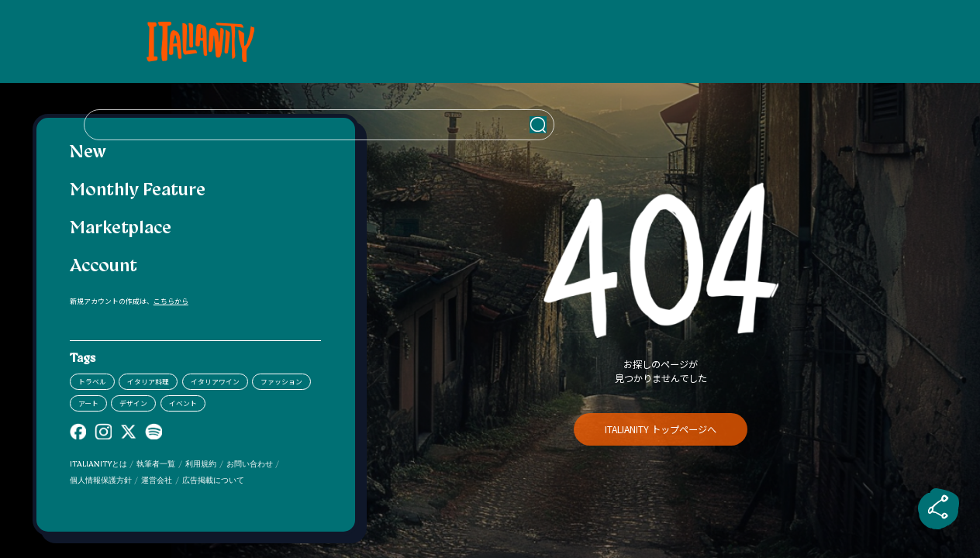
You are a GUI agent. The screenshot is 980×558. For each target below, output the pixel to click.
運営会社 (157, 481)
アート (88, 403)
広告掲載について (213, 481)
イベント (183, 403)
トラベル (92, 382)
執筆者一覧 (156, 465)
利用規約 (201, 465)
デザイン (133, 403)
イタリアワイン (215, 382)
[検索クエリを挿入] (661, 42)
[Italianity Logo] (195, 41)
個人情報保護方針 (101, 481)
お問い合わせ (250, 465)
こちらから (171, 301)
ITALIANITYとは (98, 465)
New (88, 153)
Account (104, 267)
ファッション (281, 382)
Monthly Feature (138, 191)
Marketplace (121, 229)
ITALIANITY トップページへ (661, 429)
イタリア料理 (148, 382)
